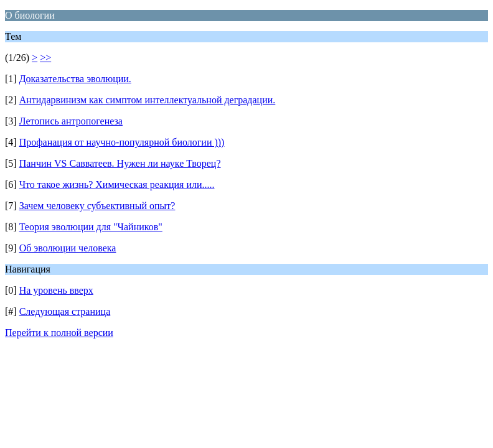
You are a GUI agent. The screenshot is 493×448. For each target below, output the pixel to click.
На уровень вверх (56, 290)
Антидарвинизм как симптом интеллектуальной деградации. (148, 100)
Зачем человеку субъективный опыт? (97, 206)
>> (45, 58)
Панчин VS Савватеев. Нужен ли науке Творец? (120, 163)
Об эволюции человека (68, 248)
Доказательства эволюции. (75, 79)
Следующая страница (65, 311)
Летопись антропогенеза (71, 121)
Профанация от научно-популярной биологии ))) (122, 142)
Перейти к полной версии (59, 333)
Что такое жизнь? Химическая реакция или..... (117, 184)
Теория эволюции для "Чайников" (91, 227)
